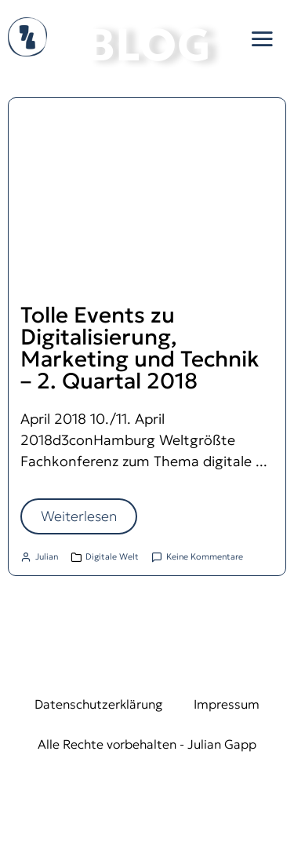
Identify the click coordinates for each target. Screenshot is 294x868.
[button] (262, 38)
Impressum (227, 704)
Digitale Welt (112, 556)
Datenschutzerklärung (98, 704)
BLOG (149, 45)
